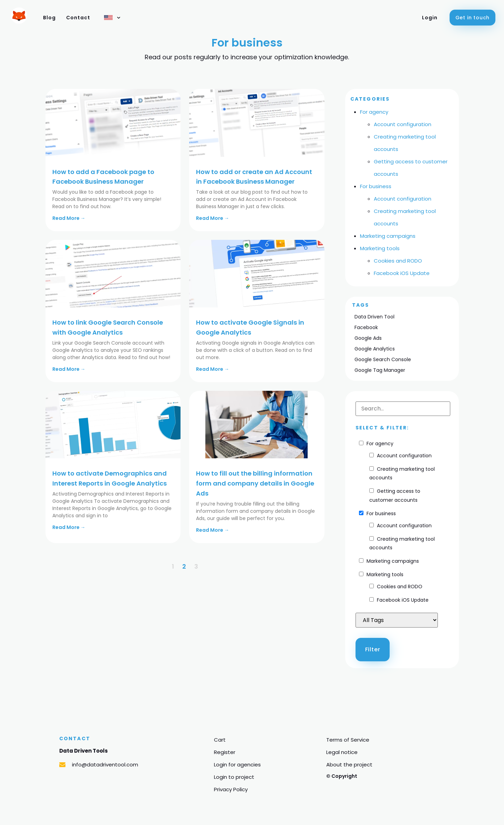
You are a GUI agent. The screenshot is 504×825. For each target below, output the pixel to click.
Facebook (366, 327)
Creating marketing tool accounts (402, 473)
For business (376, 186)
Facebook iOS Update (402, 273)
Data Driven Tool (374, 317)
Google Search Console (383, 359)
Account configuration (403, 124)
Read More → (69, 218)
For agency (374, 112)
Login (430, 18)
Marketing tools (380, 248)
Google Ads (368, 338)
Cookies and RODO (398, 261)
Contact (78, 18)
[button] (473, 18)
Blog (49, 18)
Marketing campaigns (388, 236)
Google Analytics (375, 349)
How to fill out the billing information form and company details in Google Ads (255, 483)
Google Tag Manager (380, 370)
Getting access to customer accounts (395, 495)
